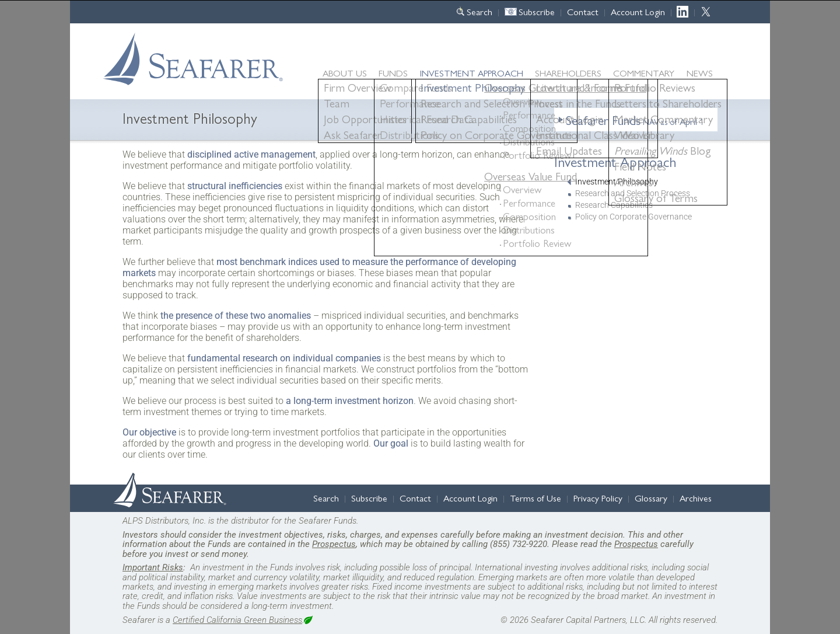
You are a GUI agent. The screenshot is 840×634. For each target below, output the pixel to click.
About (345, 73)
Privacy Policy (598, 498)
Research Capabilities (614, 205)
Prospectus (334, 544)
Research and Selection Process (633, 194)
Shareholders (568, 73)
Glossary (651, 498)
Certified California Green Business (237, 620)
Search (480, 11)
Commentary (644, 73)
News (700, 73)
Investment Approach (615, 161)
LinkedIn (686, 11)
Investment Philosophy (617, 182)
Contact (583, 11)
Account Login (638, 11)
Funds (393, 73)
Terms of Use (535, 498)
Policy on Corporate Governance (633, 217)
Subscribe (537, 11)
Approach (472, 73)
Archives (696, 498)
